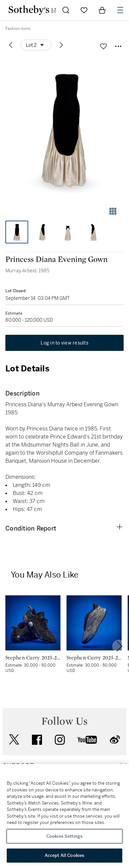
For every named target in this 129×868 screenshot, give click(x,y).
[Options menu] (36, 45)
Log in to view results (64, 343)
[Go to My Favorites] (84, 10)
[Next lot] (61, 45)
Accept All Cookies (64, 855)
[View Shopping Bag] (102, 10)
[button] (64, 129)
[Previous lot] (11, 45)
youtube (87, 740)
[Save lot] (103, 46)
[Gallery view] (113, 211)
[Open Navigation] (120, 10)
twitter (14, 740)
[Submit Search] (66, 10)
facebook (37, 740)
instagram (60, 740)
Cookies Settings (64, 836)
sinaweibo (115, 740)
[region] (64, 816)
